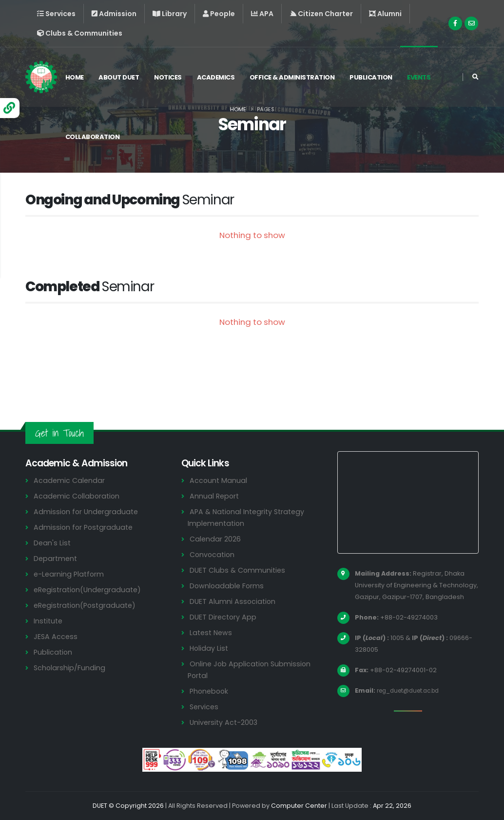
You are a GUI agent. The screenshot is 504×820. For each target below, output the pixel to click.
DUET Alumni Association (233, 601)
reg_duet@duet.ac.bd (412, 690)
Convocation (213, 554)
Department (56, 558)
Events (421, 77)
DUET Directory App (224, 617)
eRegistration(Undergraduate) (90, 590)
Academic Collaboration (78, 496)
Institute (49, 621)
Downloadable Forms (228, 586)
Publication (373, 77)
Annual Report (215, 496)
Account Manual (219, 480)
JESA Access (56, 636)
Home (77, 77)
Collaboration (95, 137)
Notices (170, 77)
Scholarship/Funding (70, 668)
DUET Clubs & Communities (239, 570)
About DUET (121, 77)
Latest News (212, 632)
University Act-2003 (225, 722)
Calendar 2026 (216, 539)
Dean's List (53, 543)
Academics (218, 77)
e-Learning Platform (70, 574)
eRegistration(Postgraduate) (87, 605)
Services (205, 707)
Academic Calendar (70, 480)
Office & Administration (295, 77)
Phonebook (210, 691)
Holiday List (210, 648)
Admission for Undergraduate (87, 511)
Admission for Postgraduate (85, 527)
